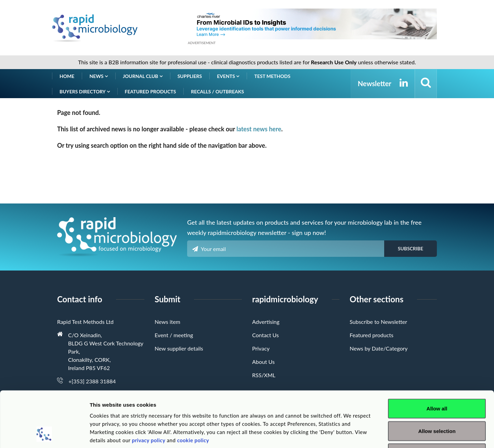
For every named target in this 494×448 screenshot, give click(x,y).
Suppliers (190, 76)
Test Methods (272, 76)
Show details (359, 434)
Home (67, 76)
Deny (437, 403)
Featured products (151, 91)
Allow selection (437, 381)
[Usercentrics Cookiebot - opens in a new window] (44, 435)
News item (167, 322)
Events (228, 76)
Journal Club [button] (143, 76)
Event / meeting (174, 335)
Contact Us (265, 335)
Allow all (437, 358)
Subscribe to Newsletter (378, 322)
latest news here (259, 129)
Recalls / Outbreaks (217, 91)
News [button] (99, 76)
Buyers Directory (85, 91)
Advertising (266, 322)
